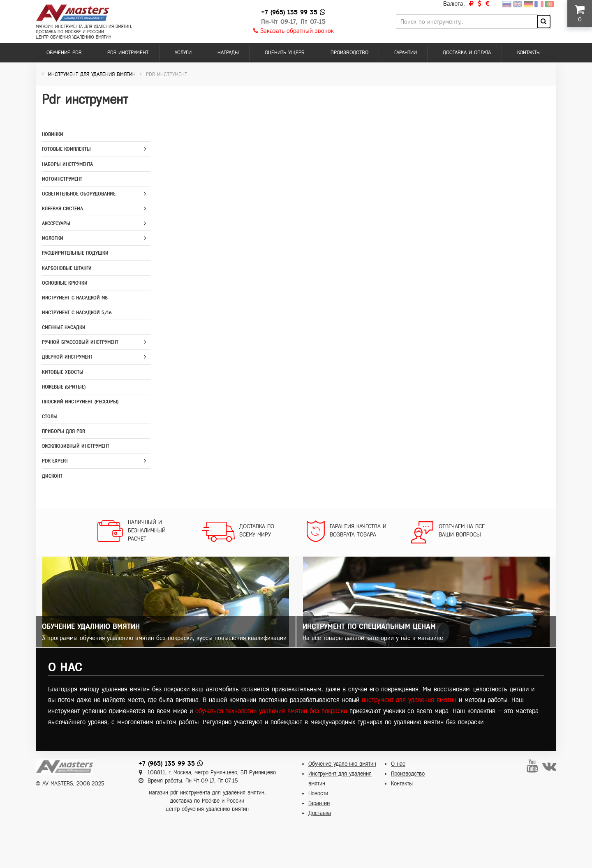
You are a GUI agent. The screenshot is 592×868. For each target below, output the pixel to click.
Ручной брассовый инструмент (80, 342)
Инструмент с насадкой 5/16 (77, 313)
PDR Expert (55, 461)
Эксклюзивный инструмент (76, 446)
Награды (228, 53)
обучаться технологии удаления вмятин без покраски (271, 711)
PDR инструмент (128, 53)
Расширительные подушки (75, 253)
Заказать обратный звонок (294, 31)
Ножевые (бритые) (64, 387)
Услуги (183, 53)
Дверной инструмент (67, 357)
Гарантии (406, 53)
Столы (50, 417)
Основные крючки (65, 283)
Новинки (53, 134)
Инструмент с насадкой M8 (75, 298)
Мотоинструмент (62, 179)
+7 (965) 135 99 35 (289, 12)
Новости (318, 793)
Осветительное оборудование (79, 194)
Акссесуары (56, 223)
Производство (349, 53)
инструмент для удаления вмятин (409, 700)
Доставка (320, 813)
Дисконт (52, 476)
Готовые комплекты (66, 149)
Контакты (529, 53)
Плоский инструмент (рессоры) (80, 402)
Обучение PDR (64, 53)
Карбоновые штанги (67, 268)
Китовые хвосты (63, 372)
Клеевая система (62, 209)
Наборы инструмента (67, 164)
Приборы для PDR (64, 431)
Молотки (53, 238)
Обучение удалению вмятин (342, 764)
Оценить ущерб (284, 53)
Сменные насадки (64, 327)
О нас (398, 764)
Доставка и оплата (467, 53)
